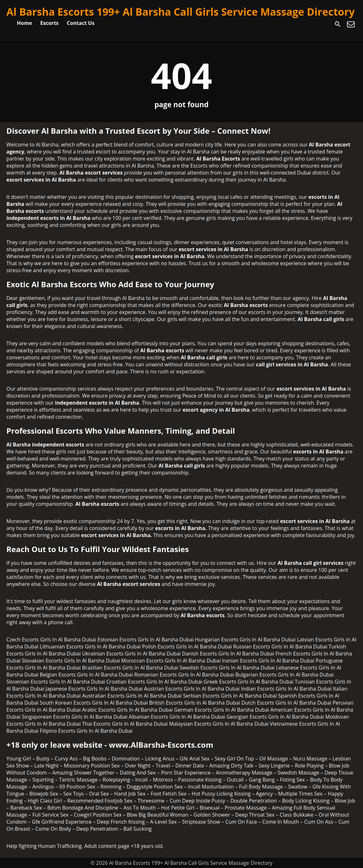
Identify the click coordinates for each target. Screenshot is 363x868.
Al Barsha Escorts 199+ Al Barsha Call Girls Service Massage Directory (181, 12)
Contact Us (81, 23)
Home (24, 23)
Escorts (49, 23)
